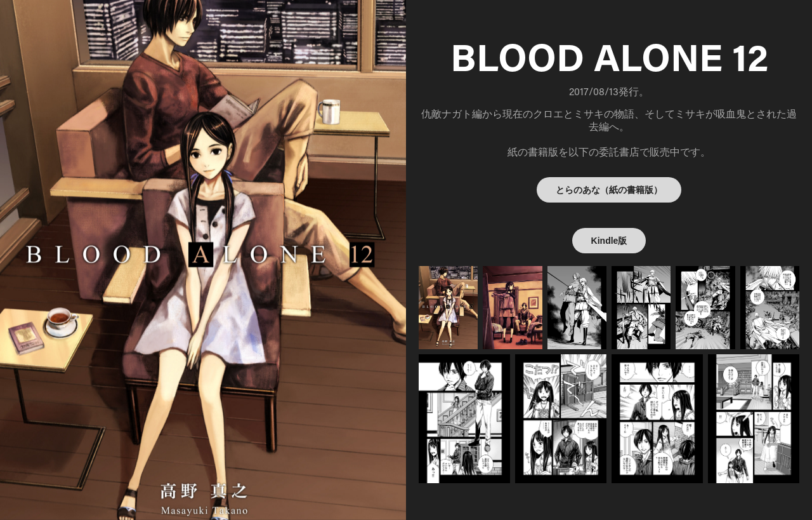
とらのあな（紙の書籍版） (609, 190)
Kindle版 (609, 241)
